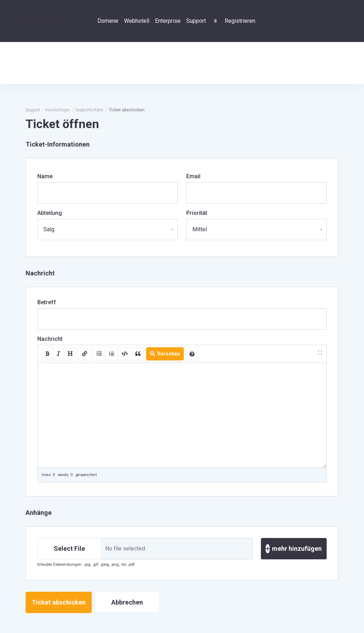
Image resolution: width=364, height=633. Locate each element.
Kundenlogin (58, 110)
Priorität (197, 213)
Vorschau (165, 354)
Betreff (47, 302)
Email (193, 176)
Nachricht (50, 339)
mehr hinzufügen (294, 549)
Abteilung (50, 213)
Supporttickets (89, 110)
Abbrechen (127, 602)
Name (45, 176)
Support (33, 110)
